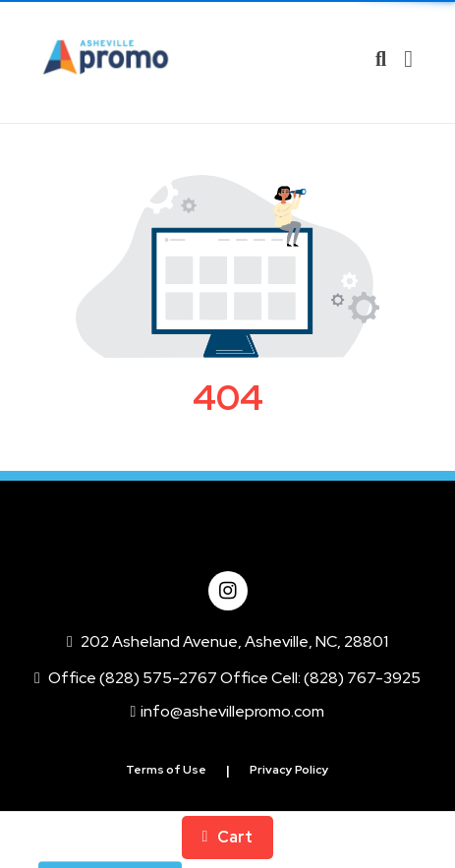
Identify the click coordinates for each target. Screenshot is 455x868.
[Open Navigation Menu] (408, 59)
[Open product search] (381, 59)
